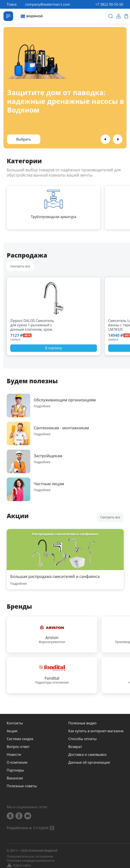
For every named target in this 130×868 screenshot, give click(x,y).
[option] (65, 88)
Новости (14, 755)
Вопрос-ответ (18, 747)
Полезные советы (22, 786)
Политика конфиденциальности (31, 861)
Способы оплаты (83, 739)
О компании (17, 762)
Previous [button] (105, 139)
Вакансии (15, 778)
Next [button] (118, 139)
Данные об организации (89, 762)
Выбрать (24, 139)
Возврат (75, 747)
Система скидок (20, 739)
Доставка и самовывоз (87, 755)
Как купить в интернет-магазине (96, 731)
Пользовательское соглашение (30, 856)
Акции (12, 731)
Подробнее (42, 406)
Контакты (15, 723)
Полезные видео (83, 723)
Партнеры (15, 770)
